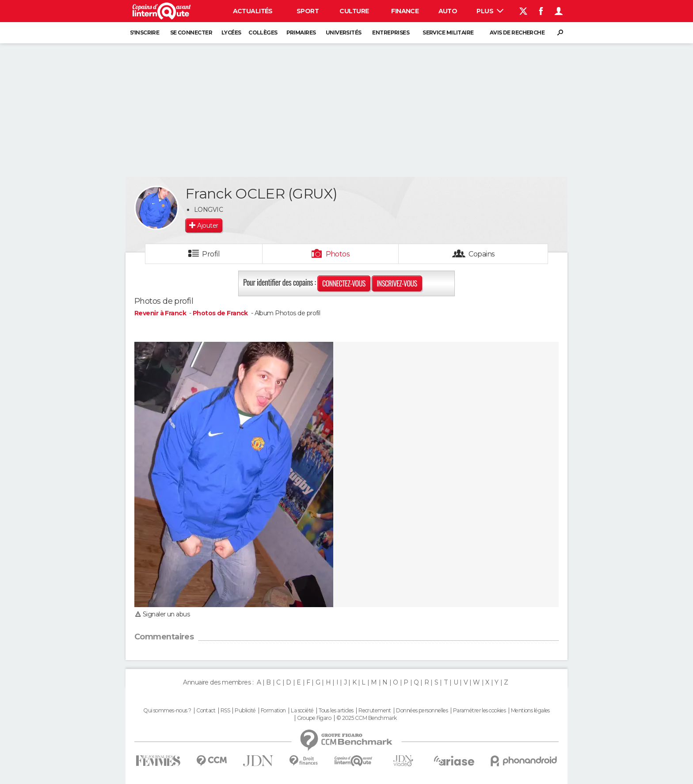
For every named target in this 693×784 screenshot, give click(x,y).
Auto (448, 11)
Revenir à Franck (161, 313)
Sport (308, 11)
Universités (344, 33)
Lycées (231, 33)
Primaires (301, 33)
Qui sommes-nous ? (167, 711)
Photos (338, 254)
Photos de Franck (220, 313)
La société (302, 711)
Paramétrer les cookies (480, 711)
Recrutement (375, 711)
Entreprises (391, 33)
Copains (482, 254)
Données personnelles (422, 711)
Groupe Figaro (314, 718)
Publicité (245, 711)
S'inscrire (145, 33)
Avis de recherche (517, 33)
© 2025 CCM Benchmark (367, 718)
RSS (225, 711)
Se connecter (191, 33)
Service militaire (448, 33)
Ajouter (208, 226)
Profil (211, 254)
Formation (273, 711)
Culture (354, 11)
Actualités (253, 11)
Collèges (263, 33)
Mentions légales (530, 711)
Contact (206, 711)
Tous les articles (336, 711)
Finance (405, 11)
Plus (490, 11)
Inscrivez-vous (397, 283)
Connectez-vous (344, 283)
